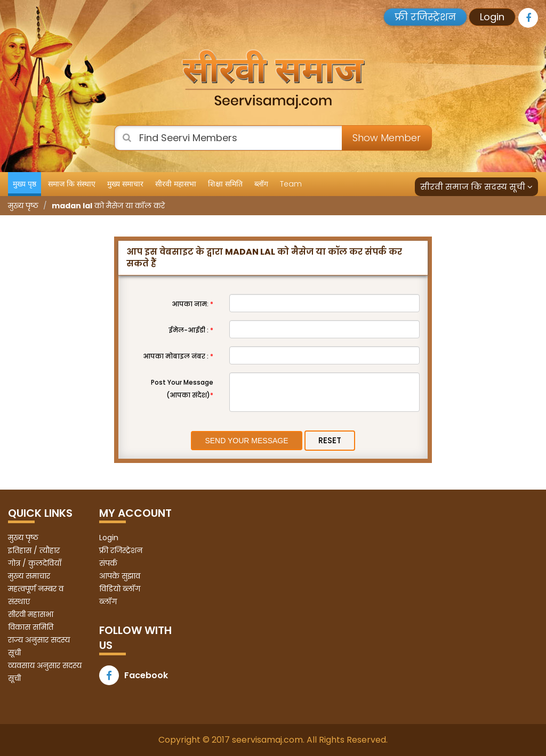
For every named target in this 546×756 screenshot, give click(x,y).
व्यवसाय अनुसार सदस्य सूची (45, 672)
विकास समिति (31, 627)
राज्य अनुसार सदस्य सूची (39, 646)
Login (492, 17)
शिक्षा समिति (225, 184)
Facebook (134, 675)
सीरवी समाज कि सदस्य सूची (476, 187)
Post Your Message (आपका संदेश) (182, 389)
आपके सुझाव (120, 576)
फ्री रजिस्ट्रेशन (425, 17)
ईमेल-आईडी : (191, 330)
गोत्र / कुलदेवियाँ (35, 563)
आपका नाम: (192, 304)
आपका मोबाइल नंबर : (178, 356)
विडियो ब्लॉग (120, 589)
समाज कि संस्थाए (72, 184)
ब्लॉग (261, 184)
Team (291, 184)
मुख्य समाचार (125, 184)
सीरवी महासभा (176, 184)
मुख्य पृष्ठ (25, 184)
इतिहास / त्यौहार (34, 550)
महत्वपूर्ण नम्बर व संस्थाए (36, 595)
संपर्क (108, 563)
